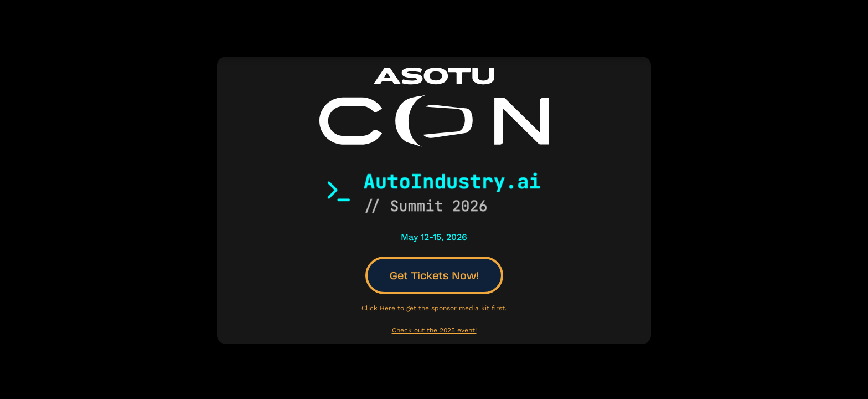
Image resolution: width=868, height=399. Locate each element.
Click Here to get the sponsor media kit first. (434, 308)
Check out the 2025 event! (434, 330)
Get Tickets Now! (434, 275)
